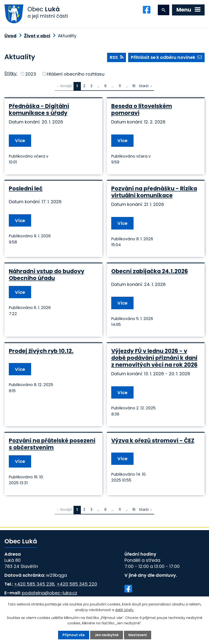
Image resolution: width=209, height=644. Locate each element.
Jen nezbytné (107, 635)
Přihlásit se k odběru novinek (166, 57)
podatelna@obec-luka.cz (49, 593)
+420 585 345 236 (34, 584)
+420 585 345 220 (77, 584)
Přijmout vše (74, 635)
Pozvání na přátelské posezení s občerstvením (52, 444)
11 (120, 86)
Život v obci (37, 36)
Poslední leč (26, 188)
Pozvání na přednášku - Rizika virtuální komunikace (154, 192)
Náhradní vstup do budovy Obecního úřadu (47, 275)
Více (20, 141)
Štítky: (11, 74)
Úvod (10, 36)
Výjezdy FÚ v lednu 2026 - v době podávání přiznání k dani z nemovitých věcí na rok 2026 (154, 358)
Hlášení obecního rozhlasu (76, 74)
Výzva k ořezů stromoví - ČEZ (153, 441)
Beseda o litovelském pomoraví (142, 109)
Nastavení (138, 635)
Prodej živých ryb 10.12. (41, 351)
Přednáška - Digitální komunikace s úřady (39, 109)
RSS (117, 57)
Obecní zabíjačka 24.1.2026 (150, 271)
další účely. (125, 610)
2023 (31, 74)
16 (134, 86)
